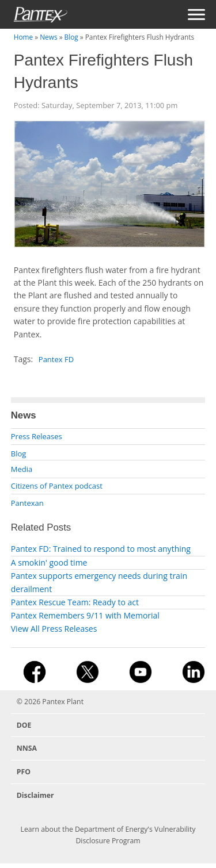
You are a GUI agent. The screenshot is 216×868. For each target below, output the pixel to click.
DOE (24, 725)
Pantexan (27, 503)
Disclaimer (35, 795)
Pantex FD (56, 359)
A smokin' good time (49, 562)
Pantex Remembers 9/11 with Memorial (85, 615)
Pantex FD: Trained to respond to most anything (101, 549)
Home (23, 37)
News (48, 37)
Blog (71, 37)
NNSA (27, 748)
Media (22, 469)
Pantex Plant (63, 702)
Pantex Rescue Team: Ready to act (75, 602)
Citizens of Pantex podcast (57, 486)
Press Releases (37, 436)
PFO (24, 772)
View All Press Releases (54, 629)
